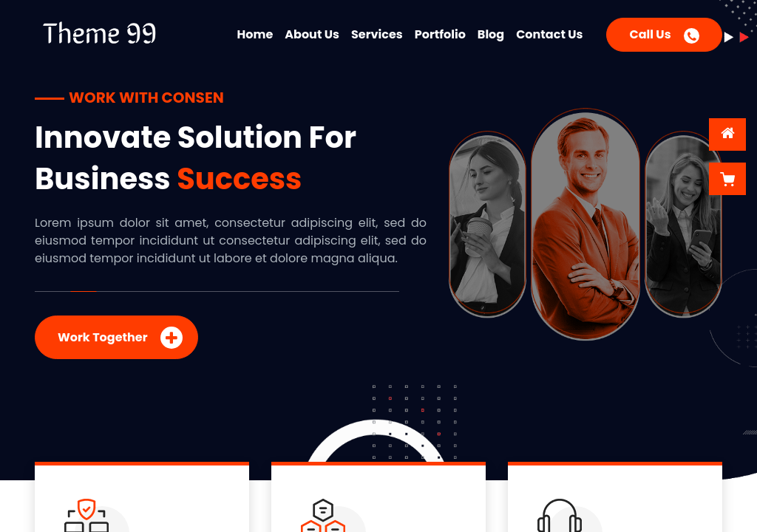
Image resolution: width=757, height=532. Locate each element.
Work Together (120, 338)
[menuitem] (255, 32)
